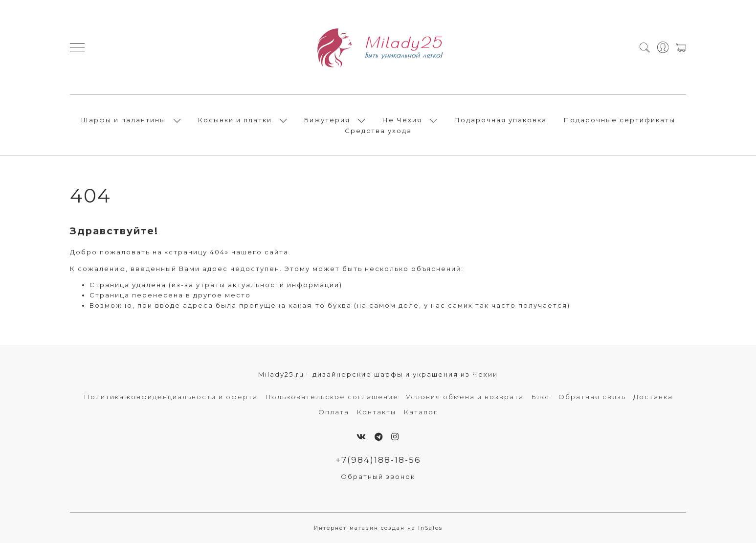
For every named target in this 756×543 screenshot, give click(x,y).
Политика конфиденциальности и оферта (171, 397)
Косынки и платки (235, 120)
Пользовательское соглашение (332, 397)
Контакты (376, 412)
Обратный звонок (378, 476)
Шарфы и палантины (123, 120)
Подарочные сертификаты (620, 120)
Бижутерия (327, 120)
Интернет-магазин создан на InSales (378, 528)
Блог (541, 397)
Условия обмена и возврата (465, 397)
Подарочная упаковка (500, 120)
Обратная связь (592, 397)
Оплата (334, 412)
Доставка (653, 397)
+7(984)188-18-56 (378, 460)
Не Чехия (402, 120)
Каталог (421, 412)
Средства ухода (378, 131)
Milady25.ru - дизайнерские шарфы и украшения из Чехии (378, 374)
